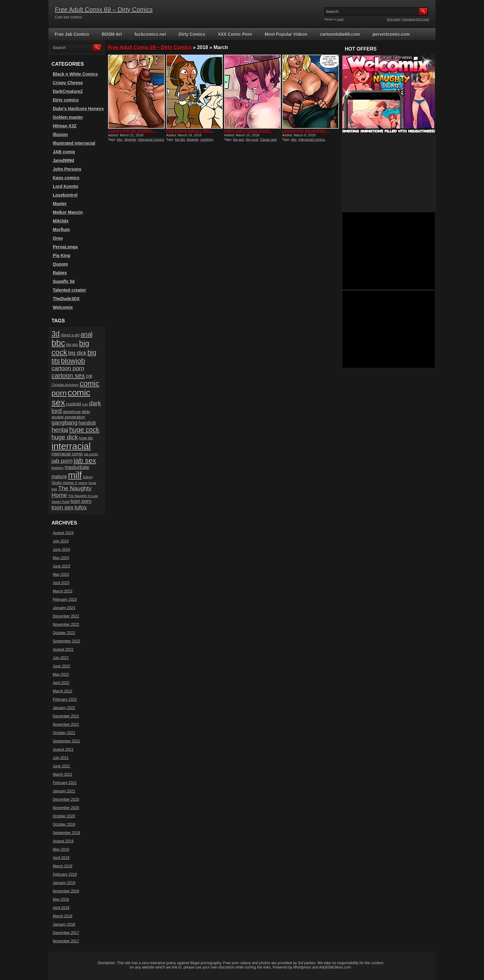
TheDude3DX (66, 299)
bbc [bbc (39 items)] (58, 343)
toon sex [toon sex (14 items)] (63, 507)
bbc (120, 139)
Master (60, 204)
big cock (252, 139)
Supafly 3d (64, 281)
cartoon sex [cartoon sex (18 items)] (68, 375)
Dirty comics (66, 100)
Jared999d (63, 160)
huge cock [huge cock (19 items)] (84, 430)
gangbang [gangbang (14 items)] (65, 423)
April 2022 (61, 683)
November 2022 (66, 625)
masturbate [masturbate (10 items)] (77, 467)
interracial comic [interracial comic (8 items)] (67, 454)
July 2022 (61, 658)
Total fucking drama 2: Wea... (190, 131)
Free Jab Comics (72, 34)
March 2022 (63, 691)
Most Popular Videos (286, 34)
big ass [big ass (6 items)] (72, 345)
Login (340, 19)
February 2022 (65, 700)
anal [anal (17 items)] (87, 334)
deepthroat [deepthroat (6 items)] (72, 412)
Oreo (58, 238)
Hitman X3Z (65, 126)
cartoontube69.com (340, 34)
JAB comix (64, 152)
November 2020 (66, 808)
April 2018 (61, 908)
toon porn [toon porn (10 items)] (81, 501)
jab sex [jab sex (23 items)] (85, 460)
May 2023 (61, 575)
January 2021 (64, 791)
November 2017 (66, 941)
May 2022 (61, 675)
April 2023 (61, 583)
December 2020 (66, 799)
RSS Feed (394, 19)
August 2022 (63, 650)
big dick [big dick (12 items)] (77, 353)
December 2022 (66, 616)
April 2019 (61, 858)
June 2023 (61, 566)
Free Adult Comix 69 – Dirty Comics (104, 10)
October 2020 (64, 816)
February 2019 (65, 874)
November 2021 (66, 725)
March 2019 (63, 866)
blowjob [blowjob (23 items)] (73, 361)
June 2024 (61, 550)
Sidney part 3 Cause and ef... (248, 131)
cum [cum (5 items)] (85, 404)
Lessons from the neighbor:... (132, 131)
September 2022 (67, 641)
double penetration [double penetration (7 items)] (68, 417)
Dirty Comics (192, 34)
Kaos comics (66, 178)
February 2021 (65, 783)
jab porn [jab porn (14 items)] (62, 461)
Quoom (60, 264)
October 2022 (64, 633)
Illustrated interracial (74, 143)
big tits (180, 139)
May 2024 (61, 558)
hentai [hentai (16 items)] (60, 430)
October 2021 (64, 733)
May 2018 (61, 899)
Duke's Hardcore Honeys (78, 109)
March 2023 (63, 591)
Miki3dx (61, 221)
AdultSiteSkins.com (335, 967)
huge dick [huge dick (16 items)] (65, 437)
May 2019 (61, 849)
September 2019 (67, 833)
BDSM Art (112, 34)
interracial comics (151, 139)
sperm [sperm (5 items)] (83, 483)
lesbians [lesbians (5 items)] (58, 468)
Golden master (68, 117)
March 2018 (63, 916)
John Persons (67, 169)
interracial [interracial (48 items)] (71, 446)
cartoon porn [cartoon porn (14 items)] (68, 368)
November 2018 (66, 891)
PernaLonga (65, 247)
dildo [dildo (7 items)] (86, 412)
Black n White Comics (75, 74)
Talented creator (69, 290)
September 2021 (67, 741)
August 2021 (63, 750)
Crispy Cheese (68, 83)
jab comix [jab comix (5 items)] (91, 454)
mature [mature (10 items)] (59, 477)
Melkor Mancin (68, 212)
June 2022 (61, 666)
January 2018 (64, 924)
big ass (238, 139)
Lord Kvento (65, 186)
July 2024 (61, 541)
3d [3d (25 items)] (56, 334)
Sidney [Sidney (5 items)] (88, 477)
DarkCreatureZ (68, 91)
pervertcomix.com (391, 34)
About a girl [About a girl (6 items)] (70, 335)
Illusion (60, 135)
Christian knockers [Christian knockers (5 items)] (65, 385)
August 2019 (63, 841)
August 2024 (63, 533)
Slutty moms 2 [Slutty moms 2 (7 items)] (64, 483)
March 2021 (63, 774)
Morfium (61, 230)
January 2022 (64, 708)
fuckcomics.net (150, 34)
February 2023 (65, 600)
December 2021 (66, 716)
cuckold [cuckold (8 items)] (73, 404)
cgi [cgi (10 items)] (89, 376)
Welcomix (63, 307)
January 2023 (64, 608)
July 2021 (61, 758)
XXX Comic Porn (235, 34)
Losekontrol (65, 195)
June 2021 (61, 766)
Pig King (62, 255)
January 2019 (64, 883)
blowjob (130, 139)
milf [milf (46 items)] (75, 475)
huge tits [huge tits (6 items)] (86, 438)
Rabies (60, 273)
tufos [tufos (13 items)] (81, 507)
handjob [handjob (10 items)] (87, 423)
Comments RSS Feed (415, 19)
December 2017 (66, 933)
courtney (207, 139)
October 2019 (64, 824)
